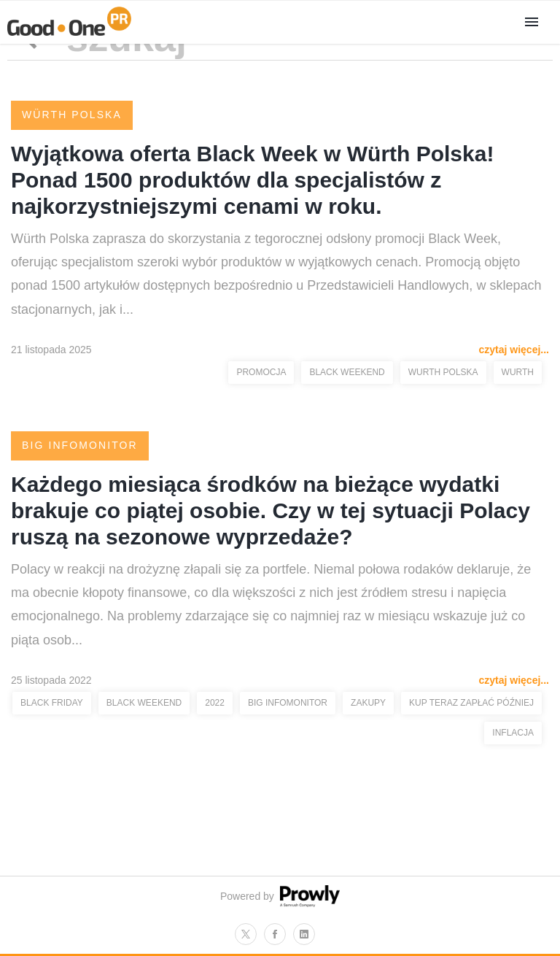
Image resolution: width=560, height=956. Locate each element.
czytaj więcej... (514, 350)
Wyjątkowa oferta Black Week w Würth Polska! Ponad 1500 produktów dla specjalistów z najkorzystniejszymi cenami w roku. (252, 180)
